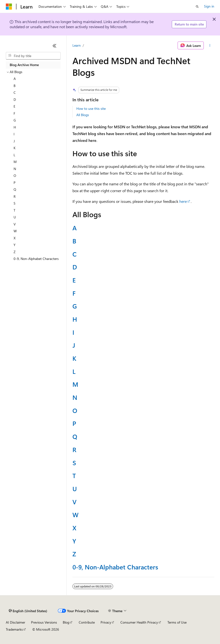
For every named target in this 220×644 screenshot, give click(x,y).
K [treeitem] (15, 148)
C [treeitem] (15, 92)
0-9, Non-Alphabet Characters (115, 567)
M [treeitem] (15, 162)
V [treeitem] (15, 224)
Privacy (106, 622)
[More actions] (210, 45)
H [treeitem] (15, 127)
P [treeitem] (15, 183)
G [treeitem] (15, 120)
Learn (77, 45)
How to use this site (91, 108)
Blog (66, 622)
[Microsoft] (9, 7)
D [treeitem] (15, 99)
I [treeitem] (14, 134)
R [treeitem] (15, 196)
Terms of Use (177, 622)
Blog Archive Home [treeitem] (24, 65)
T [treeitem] (14, 210)
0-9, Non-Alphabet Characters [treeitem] (36, 259)
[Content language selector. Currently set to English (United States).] (28, 611)
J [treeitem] (14, 141)
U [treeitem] (15, 217)
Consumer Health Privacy (139, 622)
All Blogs (83, 115)
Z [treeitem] (15, 252)
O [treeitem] (15, 176)
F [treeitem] (14, 113)
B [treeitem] (15, 86)
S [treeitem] (15, 203)
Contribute (87, 622)
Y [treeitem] (15, 245)
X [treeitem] (15, 238)
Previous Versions (44, 622)
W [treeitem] (15, 231)
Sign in (209, 6)
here (183, 201)
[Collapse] (55, 46)
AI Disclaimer (16, 622)
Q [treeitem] (15, 189)
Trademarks (14, 629)
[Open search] (197, 7)
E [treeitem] (14, 106)
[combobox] (33, 56)
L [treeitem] (14, 155)
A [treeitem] (15, 79)
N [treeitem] (15, 169)
